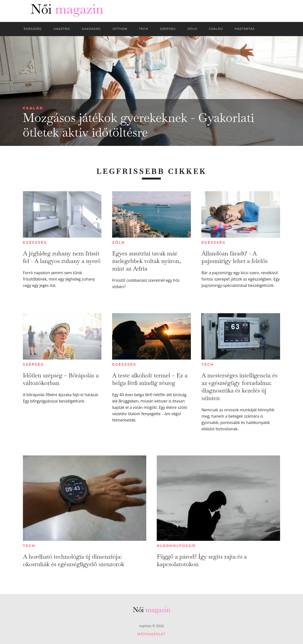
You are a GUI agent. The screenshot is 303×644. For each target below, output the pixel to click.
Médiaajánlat (152, 634)
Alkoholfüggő (176, 546)
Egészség (35, 242)
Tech (208, 364)
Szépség (34, 364)
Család (33, 108)
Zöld (118, 242)
